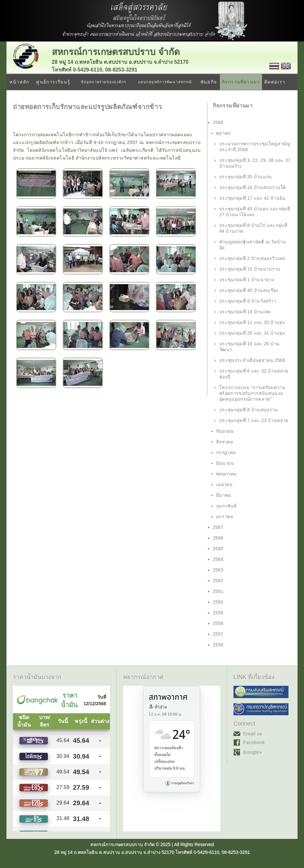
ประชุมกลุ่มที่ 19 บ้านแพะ (245, 312)
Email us (253, 734)
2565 (218, 549)
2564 (218, 559)
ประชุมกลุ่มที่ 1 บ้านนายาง (247, 280)
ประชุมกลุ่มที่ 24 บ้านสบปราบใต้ (252, 187)
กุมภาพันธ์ (226, 506)
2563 (218, 570)
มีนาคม (224, 495)
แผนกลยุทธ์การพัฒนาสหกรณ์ (165, 82)
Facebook (254, 742)
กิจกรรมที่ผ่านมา (241, 82)
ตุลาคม (223, 133)
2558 (218, 623)
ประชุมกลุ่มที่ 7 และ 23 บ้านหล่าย (254, 420)
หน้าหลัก (19, 82)
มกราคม (225, 517)
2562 (218, 581)
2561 (218, 591)
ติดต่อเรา (275, 82)
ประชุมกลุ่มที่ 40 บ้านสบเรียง (249, 290)
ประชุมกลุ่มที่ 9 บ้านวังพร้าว (248, 301)
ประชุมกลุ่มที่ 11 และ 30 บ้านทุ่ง (252, 322)
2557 (218, 634)
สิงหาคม (225, 442)
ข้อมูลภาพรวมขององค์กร (103, 82)
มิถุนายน (225, 463)
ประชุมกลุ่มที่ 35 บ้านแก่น (246, 177)
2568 (218, 122)
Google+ (253, 752)
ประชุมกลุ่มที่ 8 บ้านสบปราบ (249, 410)
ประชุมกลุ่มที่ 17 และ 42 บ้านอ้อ (252, 198)
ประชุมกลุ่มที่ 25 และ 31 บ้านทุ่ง (252, 333)
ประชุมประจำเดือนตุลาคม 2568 (252, 360)
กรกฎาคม (226, 452)
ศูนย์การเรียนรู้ (53, 82)
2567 (218, 527)
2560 (218, 602)
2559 (218, 613)
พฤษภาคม (226, 474)
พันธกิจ (209, 82)
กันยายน (225, 431)
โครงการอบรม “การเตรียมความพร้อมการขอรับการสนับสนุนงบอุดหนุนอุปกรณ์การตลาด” (252, 393)
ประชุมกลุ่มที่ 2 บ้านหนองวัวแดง (252, 258)
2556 (218, 645)
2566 (218, 538)
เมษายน (224, 484)
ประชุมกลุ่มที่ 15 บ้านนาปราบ (250, 269)
